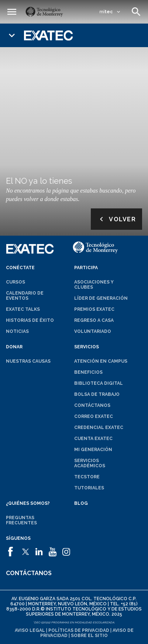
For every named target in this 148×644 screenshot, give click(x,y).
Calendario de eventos (25, 296)
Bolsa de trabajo (97, 394)
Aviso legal (30, 630)
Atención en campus (101, 361)
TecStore (87, 477)
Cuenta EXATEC (93, 439)
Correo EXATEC (94, 416)
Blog (81, 503)
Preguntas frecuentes (21, 520)
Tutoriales (89, 488)
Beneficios (88, 372)
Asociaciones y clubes (94, 285)
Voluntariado (93, 331)
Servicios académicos (90, 463)
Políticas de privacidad (79, 630)
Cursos (16, 282)
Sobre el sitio (89, 636)
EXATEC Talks (23, 309)
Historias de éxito (30, 320)
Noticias (17, 331)
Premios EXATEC (94, 309)
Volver (116, 219)
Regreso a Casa (94, 320)
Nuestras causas (28, 361)
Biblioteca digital (99, 383)
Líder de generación (101, 298)
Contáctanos (92, 405)
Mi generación (93, 450)
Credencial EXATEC (99, 427)
